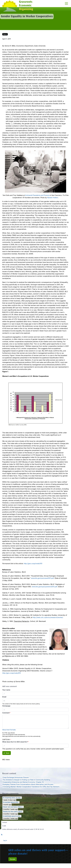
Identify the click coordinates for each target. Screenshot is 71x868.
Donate (13, 859)
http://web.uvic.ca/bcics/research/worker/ (48, 617)
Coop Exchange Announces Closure (16, 777)
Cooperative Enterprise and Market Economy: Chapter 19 (23, 782)
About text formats (9, 730)
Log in (5, 841)
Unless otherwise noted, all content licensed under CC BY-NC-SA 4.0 (23, 829)
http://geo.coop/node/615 (33, 564)
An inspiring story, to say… (12, 798)
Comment (6, 713)
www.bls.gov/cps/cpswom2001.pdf (44, 587)
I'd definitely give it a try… (12, 816)
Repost (5, 34)
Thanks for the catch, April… (13, 812)
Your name (6, 690)
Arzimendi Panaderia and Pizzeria (37, 195)
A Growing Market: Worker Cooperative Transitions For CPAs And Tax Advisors (31, 787)
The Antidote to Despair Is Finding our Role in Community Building (26, 780)
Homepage (6, 706)
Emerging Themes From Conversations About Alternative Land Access (28, 784)
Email (4, 697)
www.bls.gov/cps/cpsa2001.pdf (42, 578)
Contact (5, 822)
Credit (4, 826)
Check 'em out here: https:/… (13, 807)
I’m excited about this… (11, 802)
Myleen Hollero (53, 198)
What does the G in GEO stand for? (15, 742)
